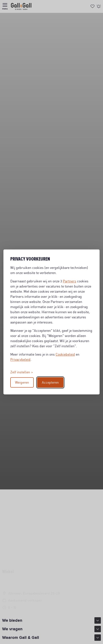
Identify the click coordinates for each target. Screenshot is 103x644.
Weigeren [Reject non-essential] (22, 383)
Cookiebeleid (65, 355)
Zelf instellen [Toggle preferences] (20, 372)
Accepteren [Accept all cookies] (50, 383)
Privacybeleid (20, 360)
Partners (70, 281)
